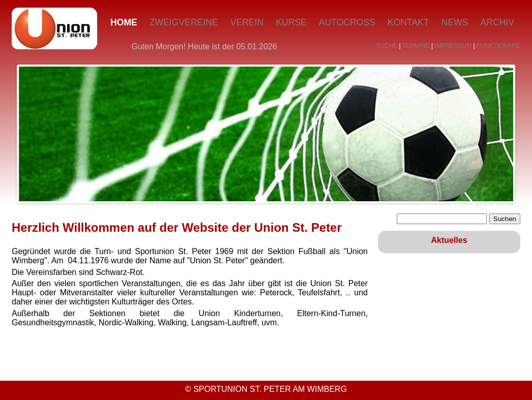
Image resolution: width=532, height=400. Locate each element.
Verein (247, 22)
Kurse (291, 22)
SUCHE (387, 46)
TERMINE (416, 46)
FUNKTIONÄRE (498, 46)
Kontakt (408, 22)
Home (124, 22)
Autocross (347, 22)
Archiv (497, 22)
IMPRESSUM (453, 46)
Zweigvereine (184, 22)
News (455, 22)
